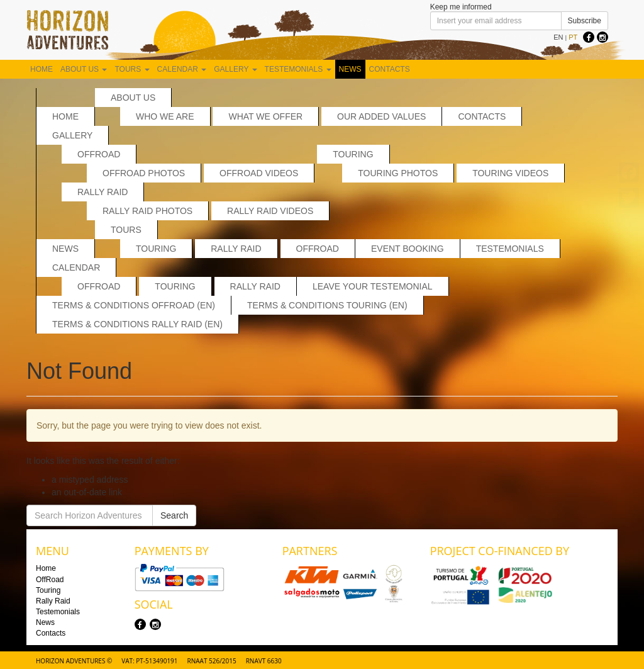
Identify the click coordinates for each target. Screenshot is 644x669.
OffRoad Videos (259, 173)
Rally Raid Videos (270, 211)
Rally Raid (103, 192)
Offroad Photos (144, 173)
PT (573, 37)
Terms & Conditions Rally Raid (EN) (137, 324)
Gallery (235, 69)
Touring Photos (398, 173)
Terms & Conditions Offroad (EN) (134, 305)
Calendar (182, 69)
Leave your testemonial (373, 286)
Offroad (99, 286)
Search (174, 515)
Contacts (390, 69)
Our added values (381, 116)
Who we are (165, 116)
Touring (353, 154)
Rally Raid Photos (147, 211)
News (350, 69)
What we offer (265, 116)
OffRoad (99, 154)
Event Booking (408, 249)
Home (42, 69)
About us (84, 69)
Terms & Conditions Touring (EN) (327, 305)
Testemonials (298, 69)
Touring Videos (510, 173)
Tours (132, 69)
